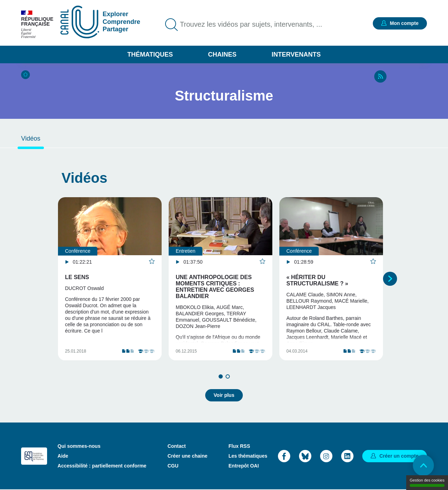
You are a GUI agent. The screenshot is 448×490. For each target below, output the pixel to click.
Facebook (284, 456)
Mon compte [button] (404, 23)
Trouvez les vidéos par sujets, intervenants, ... (251, 25)
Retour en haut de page (423, 465)
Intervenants (296, 54)
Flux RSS (239, 446)
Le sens (77, 277)
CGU (173, 466)
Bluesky (305, 456)
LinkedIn (347, 456)
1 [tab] (221, 377)
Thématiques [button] (150, 54)
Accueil (25, 75)
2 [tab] (228, 377)
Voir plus (224, 395)
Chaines (222, 54)
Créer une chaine (188, 456)
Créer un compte (399, 456)
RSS (380, 76)
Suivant (390, 279)
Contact (177, 446)
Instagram (326, 456)
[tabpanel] (110, 279)
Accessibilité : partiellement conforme (102, 466)
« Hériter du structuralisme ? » (317, 280)
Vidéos (31, 138)
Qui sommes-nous (79, 446)
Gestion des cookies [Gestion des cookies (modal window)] (427, 482)
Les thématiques (248, 456)
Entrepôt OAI (244, 466)
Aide (63, 456)
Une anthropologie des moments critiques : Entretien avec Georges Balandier (215, 287)
